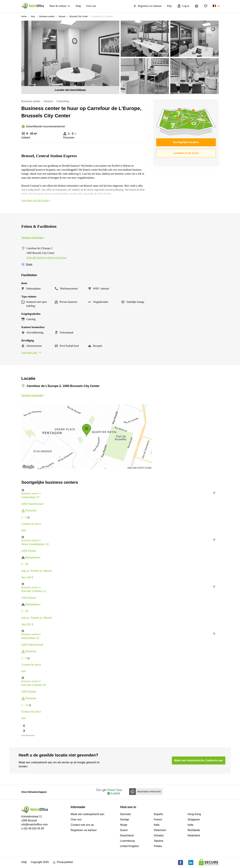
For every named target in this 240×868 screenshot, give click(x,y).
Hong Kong (194, 814)
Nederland (194, 835)
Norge (124, 825)
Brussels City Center (79, 16)
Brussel (62, 16)
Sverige (124, 819)
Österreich (160, 830)
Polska (158, 846)
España (158, 814)
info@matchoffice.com (34, 824)
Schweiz (159, 835)
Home (24, 16)
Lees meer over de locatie (36, 200)
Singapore (194, 819)
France (158, 819)
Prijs (169, 6)
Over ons (91, 6)
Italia (157, 825)
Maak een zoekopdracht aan (87, 814)
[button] (120, 490)
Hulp (78, 6)
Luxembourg (127, 841)
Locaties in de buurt (186, 153)
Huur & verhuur (58, 6)
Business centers (47, 16)
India (190, 825)
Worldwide (194, 830)
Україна (158, 841)
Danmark (125, 814)
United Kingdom (129, 846)
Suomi (124, 830)
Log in (183, 6)
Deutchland (127, 835)
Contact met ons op (82, 825)
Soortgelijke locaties (186, 142)
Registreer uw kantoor (147, 6)
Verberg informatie (34, 238)
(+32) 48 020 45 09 (33, 828)
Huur (33, 16)
